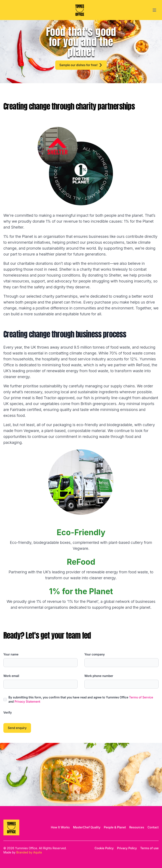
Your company (95, 654)
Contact (153, 827)
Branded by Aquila (29, 852)
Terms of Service (141, 697)
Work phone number (99, 676)
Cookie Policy (104, 848)
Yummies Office (26, 848)
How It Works (60, 827)
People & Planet (115, 827)
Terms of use (149, 848)
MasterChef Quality (87, 827)
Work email (11, 676)
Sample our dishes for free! (81, 65)
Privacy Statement (27, 701)
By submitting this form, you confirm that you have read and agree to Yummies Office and (81, 699)
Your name (11, 654)
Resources (137, 827)
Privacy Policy (127, 848)
